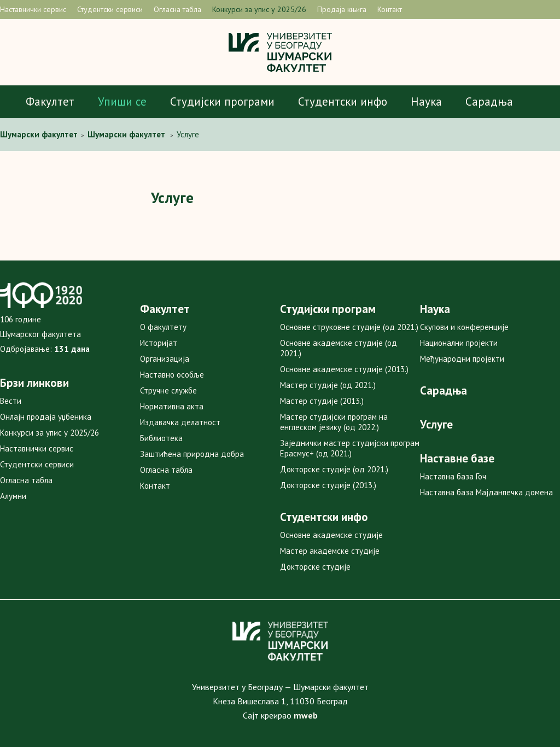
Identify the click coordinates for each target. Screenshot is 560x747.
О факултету (163, 327)
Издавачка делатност (180, 422)
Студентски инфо (343, 102)
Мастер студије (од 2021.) (328, 385)
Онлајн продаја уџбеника (46, 417)
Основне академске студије (331, 535)
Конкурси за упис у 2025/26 (259, 9)
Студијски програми (222, 102)
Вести (11, 401)
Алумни (13, 496)
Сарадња (489, 102)
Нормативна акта (172, 406)
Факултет (50, 102)
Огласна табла (177, 9)
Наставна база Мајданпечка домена (486, 492)
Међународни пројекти (462, 359)
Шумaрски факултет (40, 134)
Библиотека (161, 438)
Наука (426, 102)
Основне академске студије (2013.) (344, 369)
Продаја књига (342, 9)
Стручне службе (168, 390)
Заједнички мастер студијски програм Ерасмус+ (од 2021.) (350, 448)
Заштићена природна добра (192, 454)
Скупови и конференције (464, 327)
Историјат (159, 343)
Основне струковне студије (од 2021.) (349, 327)
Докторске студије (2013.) (328, 485)
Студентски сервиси (110, 9)
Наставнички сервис (33, 9)
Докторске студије (315, 567)
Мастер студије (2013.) (322, 401)
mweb (306, 715)
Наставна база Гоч (453, 476)
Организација (165, 359)
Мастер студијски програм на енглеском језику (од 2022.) (334, 422)
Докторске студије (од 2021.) (334, 469)
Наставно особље (172, 375)
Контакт (390, 9)
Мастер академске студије (330, 551)
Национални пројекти (459, 343)
